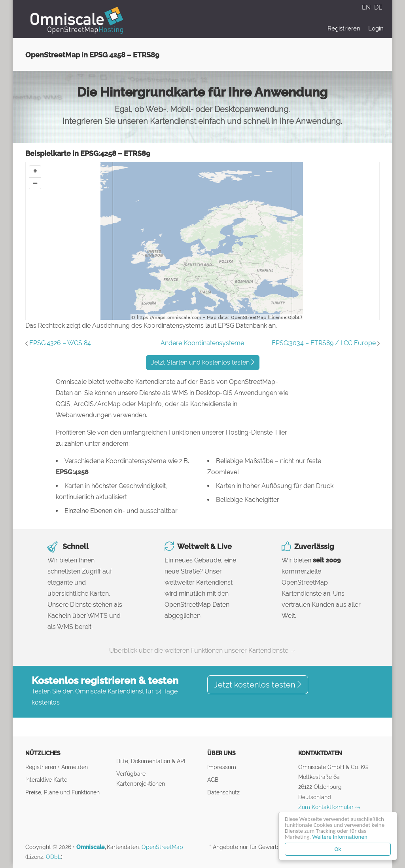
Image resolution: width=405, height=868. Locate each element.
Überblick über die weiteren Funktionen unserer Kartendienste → (203, 651)
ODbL (53, 857)
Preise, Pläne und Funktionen (62, 792)
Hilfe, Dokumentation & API (151, 761)
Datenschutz (223, 792)
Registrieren (344, 28)
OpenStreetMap (162, 847)
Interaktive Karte (46, 780)
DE (378, 7)
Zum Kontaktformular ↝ (329, 807)
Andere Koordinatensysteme (202, 343)
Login (376, 28)
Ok (338, 849)
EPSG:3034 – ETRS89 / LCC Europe (324, 343)
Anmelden (75, 767)
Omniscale (90, 847)
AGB (213, 780)
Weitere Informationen (340, 837)
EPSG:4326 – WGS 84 (60, 343)
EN (367, 7)
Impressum (222, 767)
